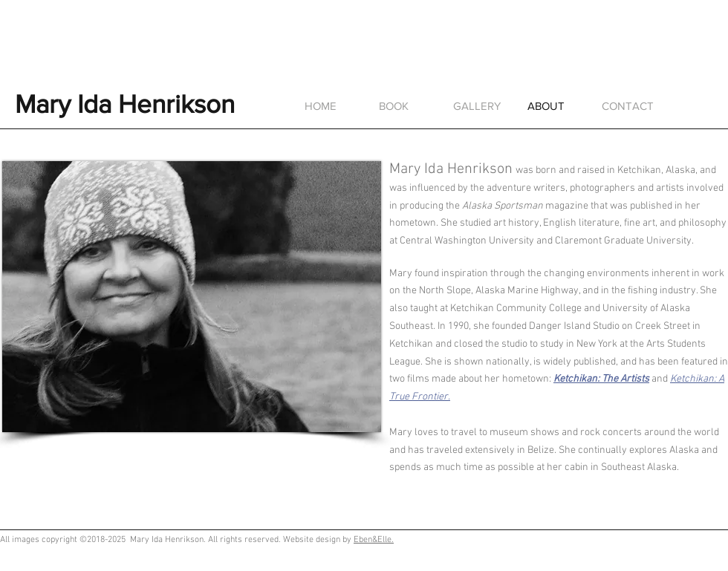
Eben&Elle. (374, 540)
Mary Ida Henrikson (125, 104)
